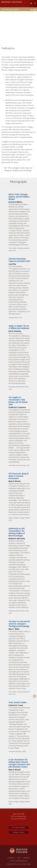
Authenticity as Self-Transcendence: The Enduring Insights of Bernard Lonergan (17, 532)
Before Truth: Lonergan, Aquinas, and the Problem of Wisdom (20, 197)
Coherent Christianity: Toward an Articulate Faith (19, 260)
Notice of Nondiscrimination (19, 861)
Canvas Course (19, 832)
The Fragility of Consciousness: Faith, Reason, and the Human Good (18, 401)
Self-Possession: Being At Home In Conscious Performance (19, 476)
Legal (19, 858)
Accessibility (11, 858)
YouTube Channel (18, 827)
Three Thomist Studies (18, 702)
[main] (18, 433)
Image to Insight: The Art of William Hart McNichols (19, 327)
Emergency (26, 858)
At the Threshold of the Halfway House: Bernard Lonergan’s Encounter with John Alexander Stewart (19, 763)
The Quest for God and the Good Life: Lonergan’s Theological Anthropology (19, 624)
